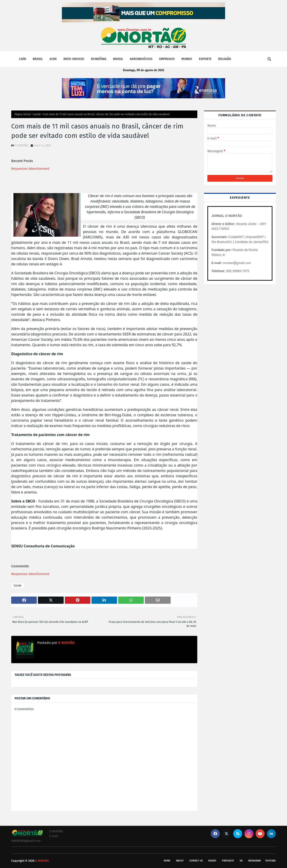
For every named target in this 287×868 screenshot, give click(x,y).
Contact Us (196, 861)
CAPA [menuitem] (23, 59)
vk (241, 861)
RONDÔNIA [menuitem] (99, 59)
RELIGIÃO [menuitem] (225, 59)
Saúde (37, 114)
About (180, 861)
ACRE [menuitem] (53, 59)
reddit (212, 861)
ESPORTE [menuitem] (205, 59)
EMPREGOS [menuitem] (167, 59)
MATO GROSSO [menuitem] (74, 59)
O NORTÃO (22, 145)
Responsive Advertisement (30, 169)
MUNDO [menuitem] (187, 59)
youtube (271, 861)
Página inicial (23, 114)
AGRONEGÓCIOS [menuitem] (141, 59)
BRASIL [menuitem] (38, 59)
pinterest (228, 861)
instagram (254, 861)
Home (167, 861)
